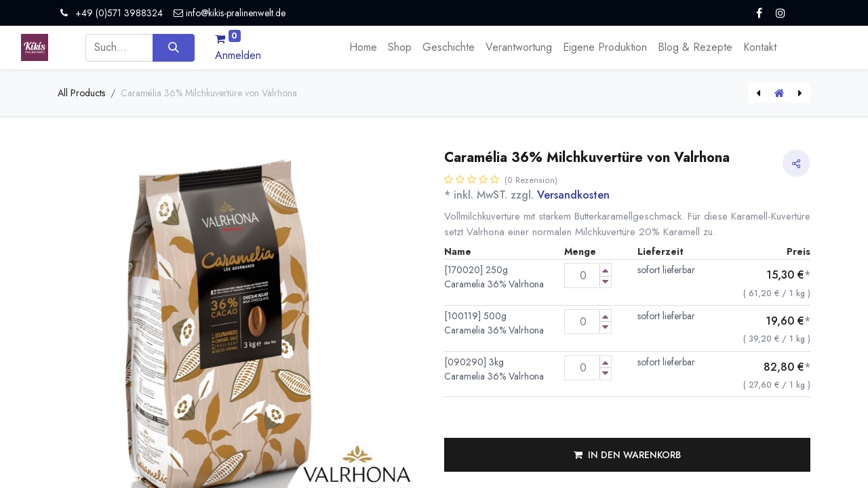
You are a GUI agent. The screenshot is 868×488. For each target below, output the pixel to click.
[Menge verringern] (605, 282)
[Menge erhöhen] (605, 270)
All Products (81, 93)
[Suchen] (173, 47)
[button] (627, 455)
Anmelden (238, 55)
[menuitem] (363, 47)
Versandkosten (573, 195)
